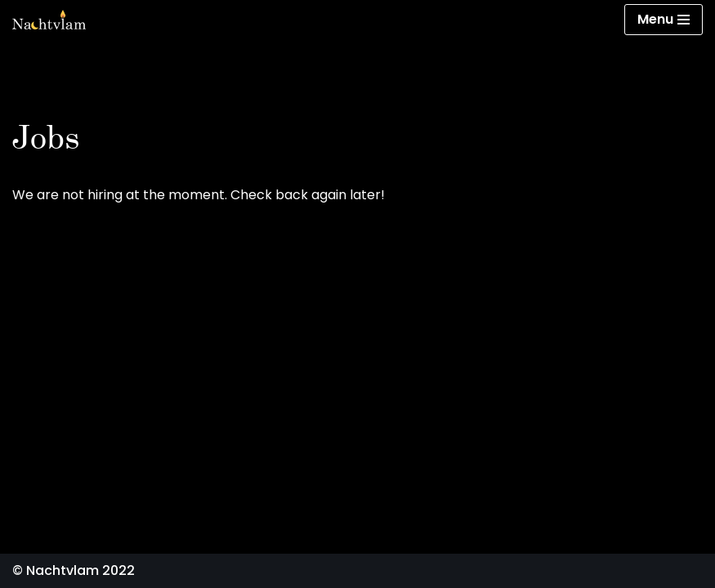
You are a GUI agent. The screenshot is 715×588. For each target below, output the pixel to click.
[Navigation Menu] (664, 20)
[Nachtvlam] (49, 20)
